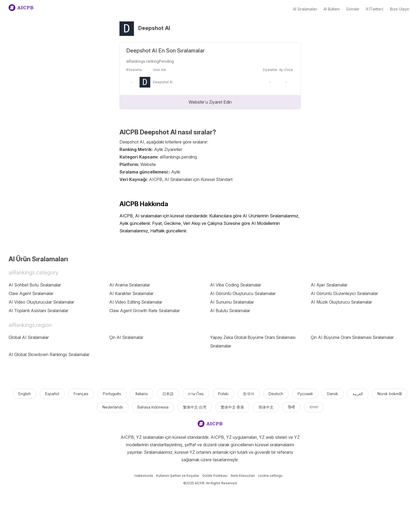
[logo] (210, 425)
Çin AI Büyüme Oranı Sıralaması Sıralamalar (352, 337)
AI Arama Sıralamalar (130, 285)
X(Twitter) (375, 9)
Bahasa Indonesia (153, 407)
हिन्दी (291, 407)
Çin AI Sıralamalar (126, 337)
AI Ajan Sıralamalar (329, 285)
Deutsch (276, 394)
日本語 (168, 394)
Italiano (142, 394)
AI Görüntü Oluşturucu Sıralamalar (243, 293)
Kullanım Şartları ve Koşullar (178, 476)
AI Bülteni (332, 9)
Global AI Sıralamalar (29, 337)
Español (52, 394)
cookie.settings (270, 476)
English (25, 394)
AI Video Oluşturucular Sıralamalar (41, 302)
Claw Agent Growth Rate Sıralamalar (145, 311)
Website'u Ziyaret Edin (210, 102)
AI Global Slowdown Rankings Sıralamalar (49, 354)
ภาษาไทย (196, 394)
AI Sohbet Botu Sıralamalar (35, 285)
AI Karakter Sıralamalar (131, 293)
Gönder (353, 9)
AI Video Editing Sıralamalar (136, 302)
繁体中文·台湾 (195, 407)
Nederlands (113, 407)
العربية (358, 394)
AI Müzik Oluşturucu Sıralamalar (341, 302)
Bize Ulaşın (400, 9)
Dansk (333, 394)
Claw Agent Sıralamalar (31, 293)
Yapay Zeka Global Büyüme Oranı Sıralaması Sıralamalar (253, 342)
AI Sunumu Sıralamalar (232, 302)
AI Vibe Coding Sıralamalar (236, 285)
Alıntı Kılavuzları (243, 476)
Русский (305, 394)
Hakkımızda (144, 476)
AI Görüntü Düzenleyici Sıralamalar (344, 293)
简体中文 (266, 407)
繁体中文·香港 (232, 407)
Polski (223, 394)
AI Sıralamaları (305, 9)
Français (81, 394)
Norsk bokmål (390, 394)
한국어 (249, 394)
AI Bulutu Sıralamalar (230, 311)
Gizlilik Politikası (215, 476)
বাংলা (314, 407)
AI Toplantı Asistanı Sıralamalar (38, 311)
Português (112, 394)
